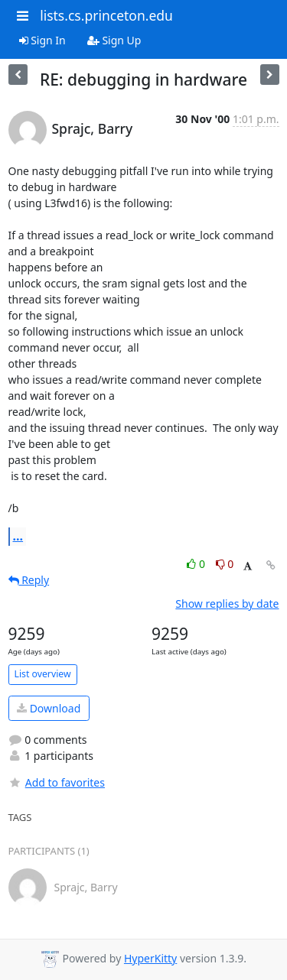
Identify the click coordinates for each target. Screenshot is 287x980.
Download (49, 708)
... (18, 536)
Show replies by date (227, 604)
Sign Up (114, 40)
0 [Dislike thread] (225, 564)
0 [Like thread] (197, 564)
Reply (29, 580)
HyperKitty (150, 958)
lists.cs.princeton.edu (106, 15)
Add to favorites (57, 782)
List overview (43, 674)
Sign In (42, 40)
